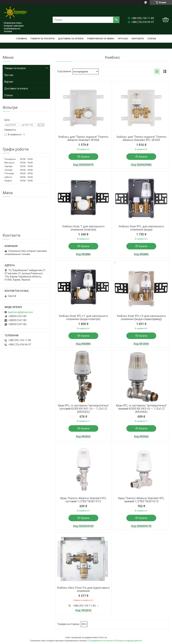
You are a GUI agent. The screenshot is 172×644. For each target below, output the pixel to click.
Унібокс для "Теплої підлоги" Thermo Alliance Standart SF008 (83, 138)
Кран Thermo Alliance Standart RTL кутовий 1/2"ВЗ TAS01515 (83, 500)
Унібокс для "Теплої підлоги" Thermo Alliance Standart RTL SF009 (141, 138)
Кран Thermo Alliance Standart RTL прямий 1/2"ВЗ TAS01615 (141, 500)
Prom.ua (103, 638)
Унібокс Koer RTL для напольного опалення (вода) (141, 228)
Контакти (138, 39)
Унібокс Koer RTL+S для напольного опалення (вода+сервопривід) (141, 317)
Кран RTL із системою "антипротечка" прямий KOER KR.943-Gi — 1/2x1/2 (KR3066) (141, 409)
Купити (85, 157)
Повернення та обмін (101, 39)
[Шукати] (116, 20)
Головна (21, 39)
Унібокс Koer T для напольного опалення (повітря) (83, 228)
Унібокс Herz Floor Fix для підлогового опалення (83, 589)
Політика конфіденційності (129, 641)
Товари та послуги (42, 39)
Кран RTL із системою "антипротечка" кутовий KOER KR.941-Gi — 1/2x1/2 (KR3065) (83, 409)
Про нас (123, 39)
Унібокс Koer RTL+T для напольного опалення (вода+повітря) (83, 317)
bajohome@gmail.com (20, 312)
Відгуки (9, 82)
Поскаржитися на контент (101, 641)
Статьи (152, 39)
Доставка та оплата (71, 39)
